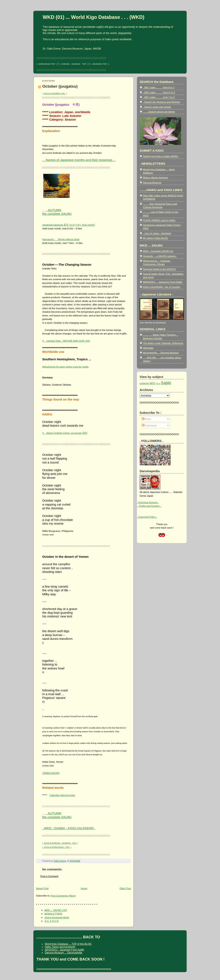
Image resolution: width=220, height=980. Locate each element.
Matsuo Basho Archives (155, 177)
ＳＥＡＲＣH (51, 921)
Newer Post (42, 888)
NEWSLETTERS (53, 914)
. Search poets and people (157, 107)
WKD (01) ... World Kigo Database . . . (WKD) (94, 17)
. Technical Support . (148, 502)
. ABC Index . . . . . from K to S (159, 92)
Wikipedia (148, 348)
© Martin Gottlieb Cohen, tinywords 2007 (65, 433)
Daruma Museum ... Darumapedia (63, 953)
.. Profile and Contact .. (149, 506)
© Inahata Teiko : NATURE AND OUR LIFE (66, 341)
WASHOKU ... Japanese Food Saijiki (163, 282)
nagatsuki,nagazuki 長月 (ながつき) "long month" (69, 225)
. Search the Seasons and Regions (162, 102)
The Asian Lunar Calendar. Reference (163, 343)
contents (144, 383)
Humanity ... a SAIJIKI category (160, 256)
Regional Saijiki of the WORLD (159, 269)
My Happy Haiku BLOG (155, 238)
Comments (149, 425)
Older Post (125, 888)
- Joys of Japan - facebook (157, 233)
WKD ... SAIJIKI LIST (56, 910)
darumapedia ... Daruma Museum (161, 353)
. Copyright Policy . (147, 517)
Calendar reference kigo (62, 795)
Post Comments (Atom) (63, 896)
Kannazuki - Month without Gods (61, 239)
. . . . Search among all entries (159, 112)
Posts (146, 419)
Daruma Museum (152, 182)
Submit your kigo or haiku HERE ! (161, 156)
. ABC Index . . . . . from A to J (159, 87)
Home (84, 888)
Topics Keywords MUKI (57, 917)
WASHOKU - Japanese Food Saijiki (64, 950)
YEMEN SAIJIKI (51, 773)
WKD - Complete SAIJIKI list (158, 251)
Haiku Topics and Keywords (60, 947)
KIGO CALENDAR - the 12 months (162, 287)
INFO (152, 383)
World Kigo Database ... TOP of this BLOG (68, 944)
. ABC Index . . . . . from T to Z (159, 97)
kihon (158, 384)
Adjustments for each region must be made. (66, 367)
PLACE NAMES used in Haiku (159, 220)
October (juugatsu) (60, 86)
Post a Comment (49, 876)
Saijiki (166, 383)
